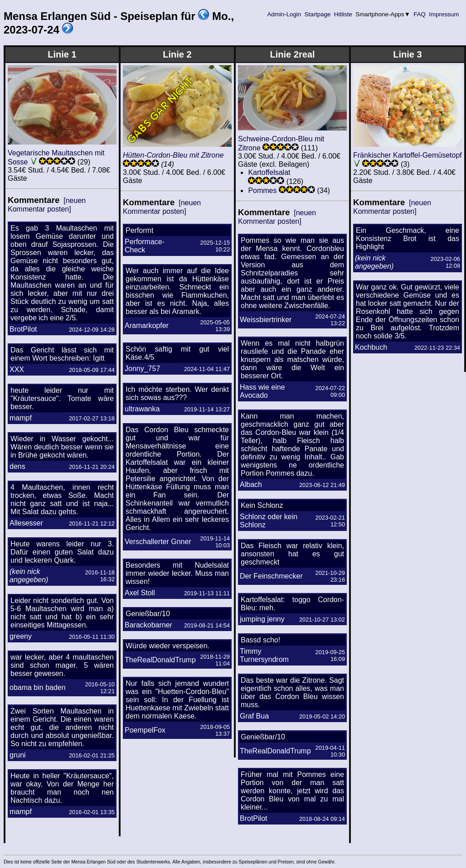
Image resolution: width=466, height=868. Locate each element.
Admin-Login (284, 14)
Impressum (444, 14)
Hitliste (343, 14)
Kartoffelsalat (269, 172)
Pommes (262, 190)
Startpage (318, 14)
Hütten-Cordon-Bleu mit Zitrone (173, 155)
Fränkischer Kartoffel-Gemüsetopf (408, 155)
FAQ (420, 14)
